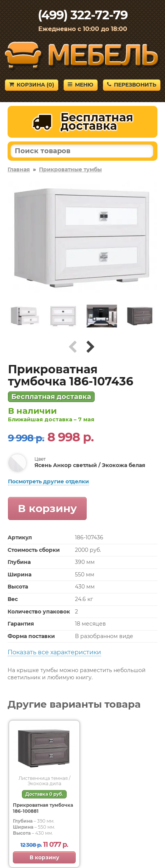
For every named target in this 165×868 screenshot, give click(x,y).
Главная (19, 169)
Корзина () (32, 85)
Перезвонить (132, 85)
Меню (81, 85)
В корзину (47, 508)
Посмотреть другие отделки (48, 481)
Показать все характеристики (54, 652)
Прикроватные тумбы (70, 169)
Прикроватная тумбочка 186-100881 (43, 808)
